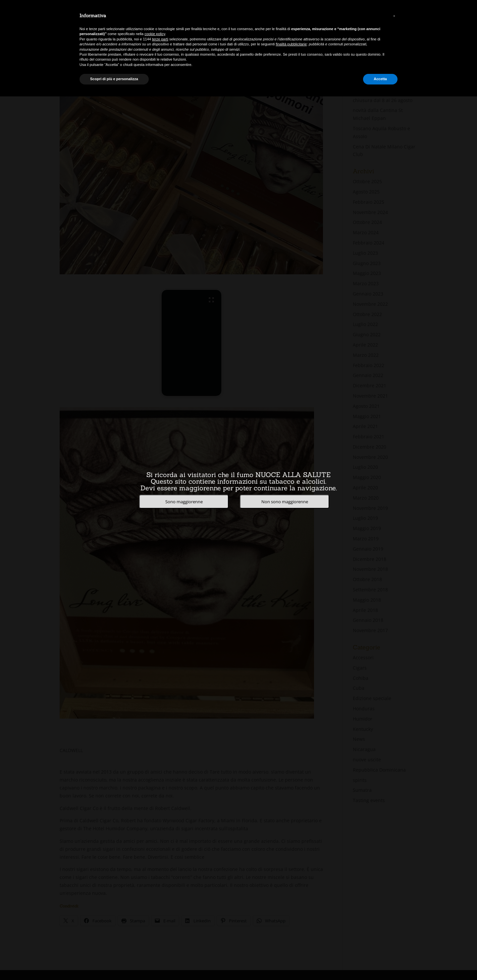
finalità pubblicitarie (291, 44)
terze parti (160, 39)
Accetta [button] (380, 79)
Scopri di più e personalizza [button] (114, 79)
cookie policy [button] (155, 34)
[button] (394, 16)
